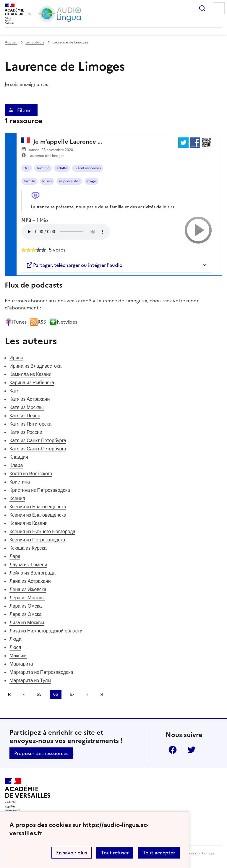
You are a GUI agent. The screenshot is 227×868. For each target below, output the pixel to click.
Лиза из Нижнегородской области (46, 631)
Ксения (17, 498)
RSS (38, 322)
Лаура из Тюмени (28, 564)
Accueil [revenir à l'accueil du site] (11, 42)
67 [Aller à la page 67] (72, 694)
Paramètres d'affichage (195, 853)
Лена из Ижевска (28, 589)
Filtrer (24, 110)
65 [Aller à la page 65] (39, 694)
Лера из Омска (26, 606)
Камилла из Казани (30, 374)
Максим (18, 656)
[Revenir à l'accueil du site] (28, 795)
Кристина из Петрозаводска (40, 490)
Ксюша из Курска (28, 548)
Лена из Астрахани (30, 581)
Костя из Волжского (31, 473)
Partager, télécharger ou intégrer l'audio (74, 265)
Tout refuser (115, 853)
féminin (43, 168)
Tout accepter (159, 853)
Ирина (16, 358)
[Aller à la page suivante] (87, 695)
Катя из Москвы (27, 407)
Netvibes (63, 322)
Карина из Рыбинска (32, 382)
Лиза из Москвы (27, 622)
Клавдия (19, 457)
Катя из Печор (25, 416)
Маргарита (21, 664)
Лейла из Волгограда (33, 573)
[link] (24, 695)
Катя (14, 391)
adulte (62, 168)
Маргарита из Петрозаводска (41, 672)
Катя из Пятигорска (30, 424)
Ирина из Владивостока (35, 366)
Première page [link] (9, 695)
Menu (219, 8)
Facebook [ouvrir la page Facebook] (173, 750)
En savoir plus (72, 853)
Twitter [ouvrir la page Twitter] (192, 750)
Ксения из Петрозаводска (37, 540)
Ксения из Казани (29, 523)
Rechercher (202, 8)
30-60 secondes (88, 168)
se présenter (69, 181)
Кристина (20, 482)
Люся (15, 647)
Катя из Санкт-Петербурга (38, 440)
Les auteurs (35, 42)
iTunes (16, 322)
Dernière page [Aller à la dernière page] (102, 695)
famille (29, 181)
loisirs (47, 181)
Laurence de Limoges (46, 156)
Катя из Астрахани (30, 399)
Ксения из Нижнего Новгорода (42, 531)
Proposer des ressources (41, 753)
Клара (16, 465)
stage (91, 181)
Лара (15, 556)
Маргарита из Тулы (30, 680)
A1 (27, 168)
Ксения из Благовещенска (38, 507)
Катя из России (26, 432)
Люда (15, 639)
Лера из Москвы (27, 598)
